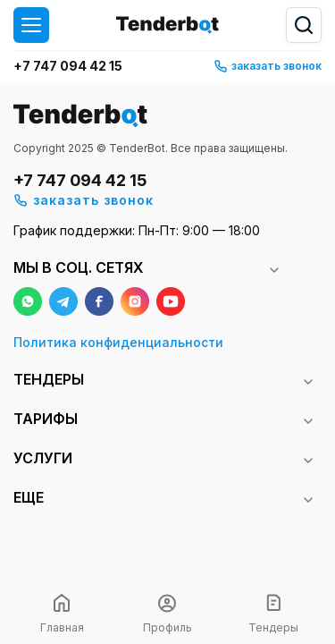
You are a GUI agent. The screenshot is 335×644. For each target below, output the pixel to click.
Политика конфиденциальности (118, 342)
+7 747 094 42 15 (68, 66)
